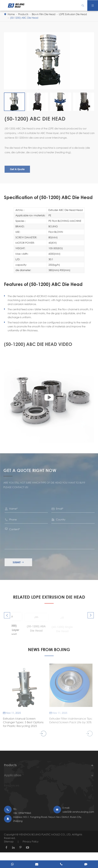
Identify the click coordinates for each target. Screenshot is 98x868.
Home (11, 14)
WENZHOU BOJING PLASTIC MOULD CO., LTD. (45, 834)
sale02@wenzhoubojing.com (78, 812)
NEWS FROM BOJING (49, 649)
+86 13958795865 (22, 813)
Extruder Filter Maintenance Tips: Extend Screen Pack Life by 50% (69, 720)
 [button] (7, 615)
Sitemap (9, 841)
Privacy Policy (31, 841)
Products (23, 14)
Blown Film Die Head (44, 14)
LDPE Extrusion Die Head (73, 14)
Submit (19, 562)
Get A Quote (18, 169)
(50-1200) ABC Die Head (24, 18)
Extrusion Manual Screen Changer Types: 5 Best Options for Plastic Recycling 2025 (22, 722)
